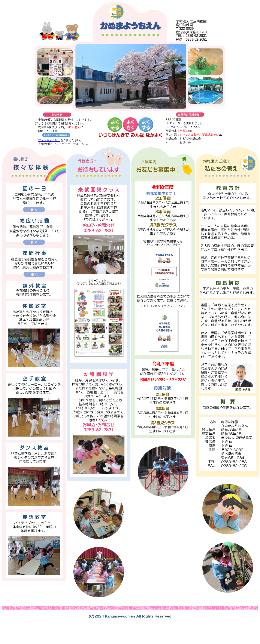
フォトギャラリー (49, 140)
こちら (83, 144)
